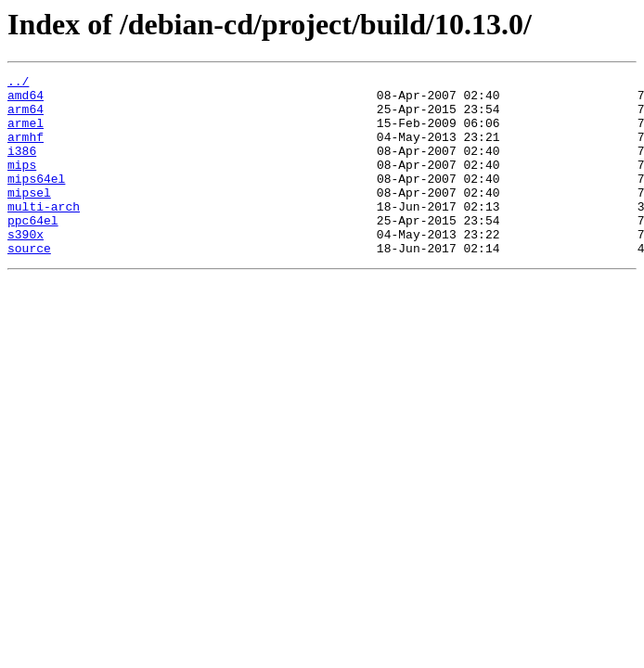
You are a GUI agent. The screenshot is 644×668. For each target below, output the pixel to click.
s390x (26, 267)
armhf (26, 150)
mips (22, 184)
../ (18, 83)
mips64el (36, 200)
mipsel (29, 217)
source (29, 284)
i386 (22, 167)
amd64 (26, 100)
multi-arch (44, 234)
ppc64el (33, 250)
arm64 (26, 117)
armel (26, 134)
